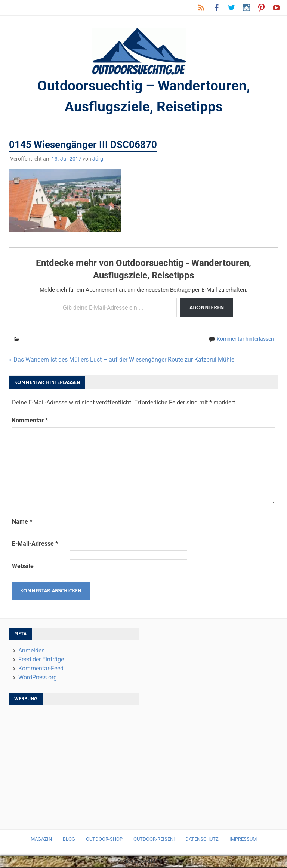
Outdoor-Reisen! (154, 840)
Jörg (98, 160)
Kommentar (30, 421)
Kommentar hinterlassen (245, 340)
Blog (69, 840)
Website (23, 567)
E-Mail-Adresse (35, 545)
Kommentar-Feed (41, 669)
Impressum (243, 840)
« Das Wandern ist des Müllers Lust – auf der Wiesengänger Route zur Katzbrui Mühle (122, 361)
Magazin (41, 840)
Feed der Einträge (41, 661)
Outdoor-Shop (104, 840)
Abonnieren (207, 309)
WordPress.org (38, 678)
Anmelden (32, 652)
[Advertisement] (74, 765)
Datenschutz (202, 840)
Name (22, 523)
